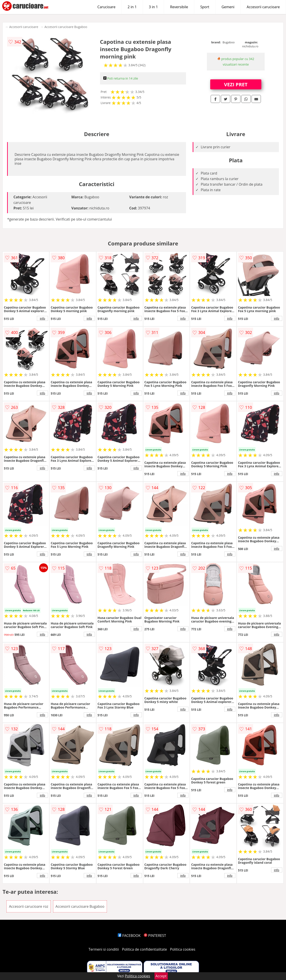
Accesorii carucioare (263, 7)
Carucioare (106, 7)
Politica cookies (183, 949)
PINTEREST (155, 936)
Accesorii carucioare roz (29, 906)
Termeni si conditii (104, 949)
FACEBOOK (129, 936)
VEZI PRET (236, 84)
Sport (205, 7)
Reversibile (179, 7)
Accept (161, 976)
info (42, 318)
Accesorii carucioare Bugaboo (66, 27)
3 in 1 (153, 7)
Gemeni (228, 7)
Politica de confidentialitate (144, 949)
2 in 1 (132, 7)
